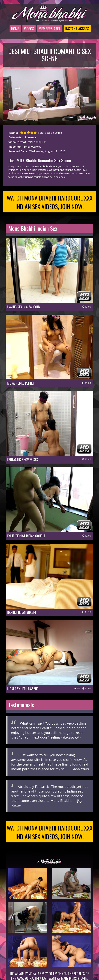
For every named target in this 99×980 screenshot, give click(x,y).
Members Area (50, 29)
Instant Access (77, 29)
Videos (29, 29)
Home (15, 29)
